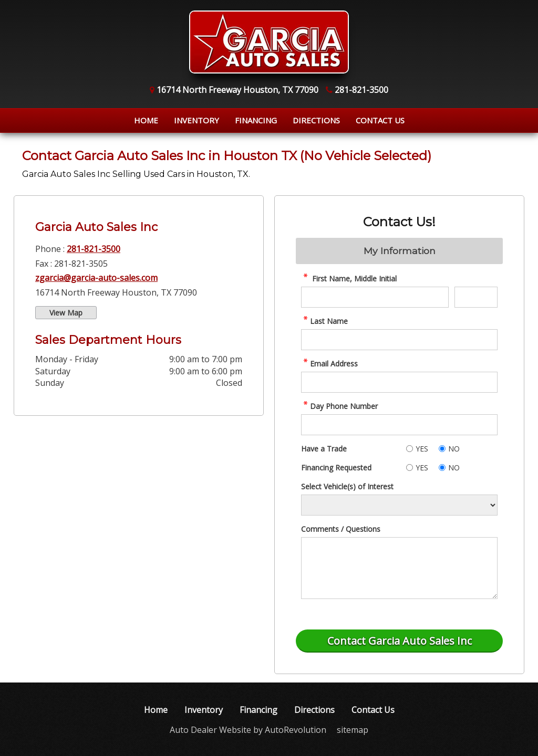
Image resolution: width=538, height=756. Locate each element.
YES (422, 449)
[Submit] (399, 641)
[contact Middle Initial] (476, 297)
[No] (442, 449)
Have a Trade (324, 449)
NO (454, 449)
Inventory (196, 120)
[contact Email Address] (399, 382)
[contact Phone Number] (399, 425)
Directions (316, 120)
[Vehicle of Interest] (399, 505)
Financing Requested (336, 468)
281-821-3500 (94, 249)
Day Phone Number (339, 406)
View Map (66, 313)
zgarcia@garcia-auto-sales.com (96, 278)
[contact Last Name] (399, 340)
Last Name (324, 321)
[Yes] (410, 449)
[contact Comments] (399, 568)
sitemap (353, 730)
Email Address (329, 364)
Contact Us (380, 120)
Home (146, 120)
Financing (256, 120)
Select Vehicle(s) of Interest (347, 486)
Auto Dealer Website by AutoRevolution (248, 730)
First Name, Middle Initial (349, 279)
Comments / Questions (341, 529)
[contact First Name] (375, 297)
